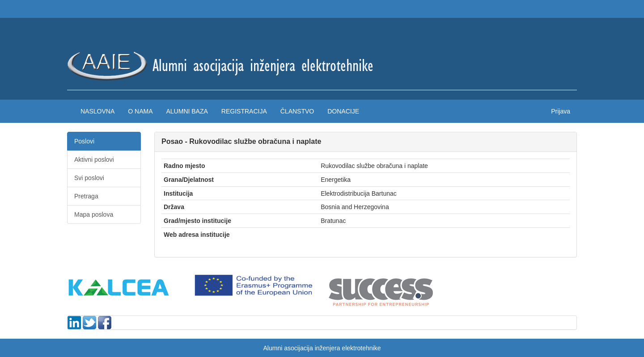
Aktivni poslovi (94, 160)
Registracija (244, 111)
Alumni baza (187, 111)
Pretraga (86, 196)
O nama (140, 111)
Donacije (343, 111)
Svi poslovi (89, 178)
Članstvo (297, 111)
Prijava (561, 111)
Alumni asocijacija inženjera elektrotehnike (322, 348)
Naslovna (97, 111)
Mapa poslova (94, 214)
